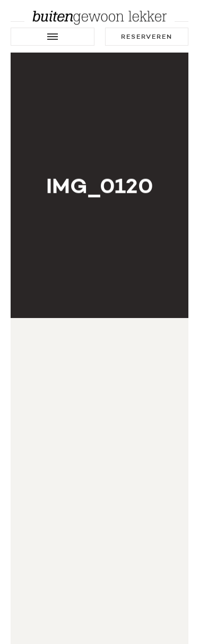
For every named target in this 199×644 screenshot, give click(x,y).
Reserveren (147, 36)
